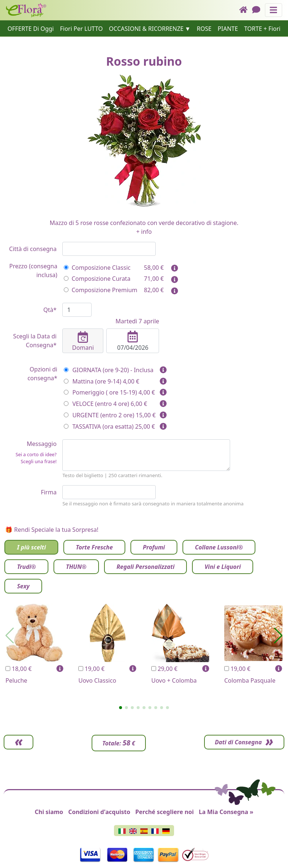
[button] (121, 708)
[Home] (246, 10)
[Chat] (259, 10)
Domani (83, 341)
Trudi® (26, 567)
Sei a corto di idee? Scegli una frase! (36, 458)
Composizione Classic (97, 268)
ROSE (204, 29)
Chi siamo (49, 812)
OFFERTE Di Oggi (31, 29)
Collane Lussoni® (219, 547)
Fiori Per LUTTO (82, 29)
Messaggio (30, 452)
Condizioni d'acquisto (99, 812)
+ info (144, 232)
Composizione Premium (100, 290)
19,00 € (91, 669)
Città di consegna (33, 249)
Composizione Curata (97, 279)
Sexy (23, 586)
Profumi (154, 547)
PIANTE (228, 29)
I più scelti (31, 547)
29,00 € (164, 669)
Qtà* (50, 310)
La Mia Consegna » (226, 812)
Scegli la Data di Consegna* (35, 341)
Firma (49, 492)
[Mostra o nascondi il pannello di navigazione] (274, 10)
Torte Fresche (94, 547)
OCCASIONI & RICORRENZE (146, 29)
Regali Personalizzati (145, 567)
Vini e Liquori (223, 567)
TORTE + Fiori (262, 29)
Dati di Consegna (237, 742)
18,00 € (19, 669)
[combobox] (109, 249)
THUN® (76, 567)
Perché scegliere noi (164, 812)
